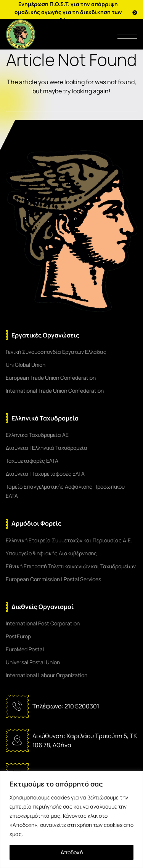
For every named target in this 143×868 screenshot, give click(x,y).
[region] (71, 820)
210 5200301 (82, 706)
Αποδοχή (72, 852)
